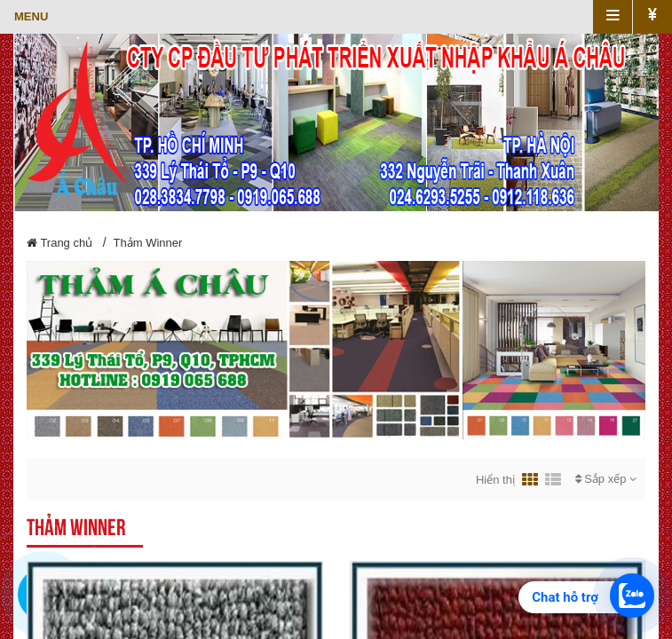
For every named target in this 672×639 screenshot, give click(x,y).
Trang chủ (59, 243)
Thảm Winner (148, 243)
